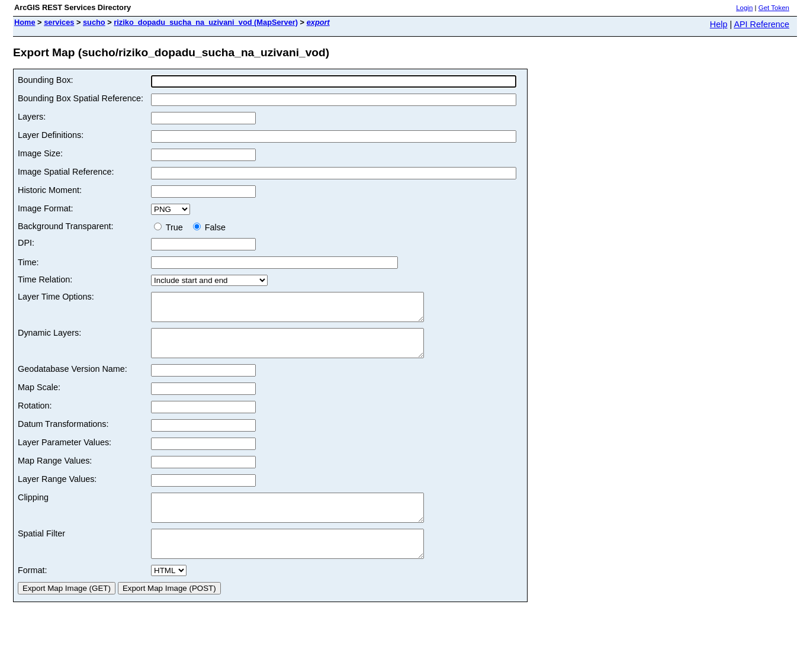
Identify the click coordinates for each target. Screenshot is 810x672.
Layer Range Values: (57, 490)
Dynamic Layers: (49, 338)
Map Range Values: (55, 471)
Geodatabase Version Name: (73, 380)
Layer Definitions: (51, 135)
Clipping (33, 508)
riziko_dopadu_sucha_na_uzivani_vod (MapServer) (206, 22)
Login (744, 8)
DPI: (26, 243)
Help (719, 24)
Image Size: (40, 153)
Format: (33, 591)
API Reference (761, 24)
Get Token (774, 8)
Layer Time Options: (56, 297)
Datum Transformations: (63, 435)
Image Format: (46, 208)
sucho (94, 22)
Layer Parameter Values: (65, 453)
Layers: (32, 117)
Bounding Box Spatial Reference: (81, 98)
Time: (28, 262)
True (171, 227)
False (209, 227)
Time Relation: (45, 279)
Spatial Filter (41, 549)
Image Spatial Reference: (66, 172)
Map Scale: (39, 398)
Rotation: (35, 416)
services (59, 22)
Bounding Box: (46, 80)
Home (25, 22)
